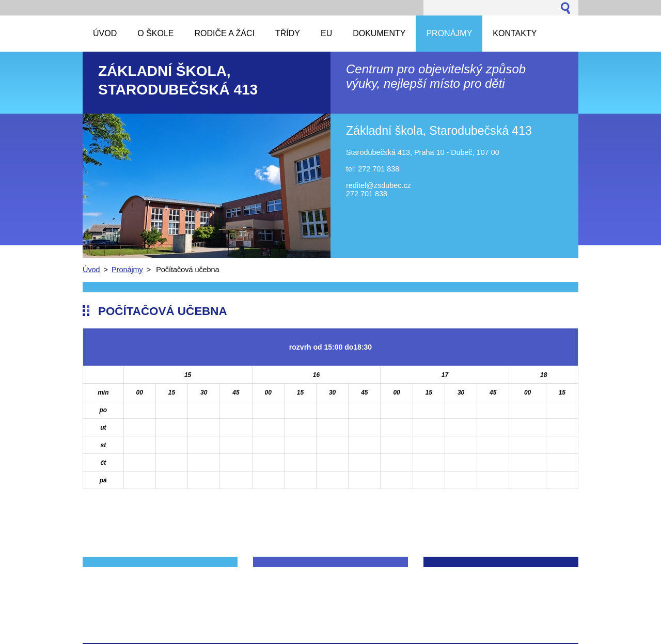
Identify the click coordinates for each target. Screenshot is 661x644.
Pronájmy (127, 270)
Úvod (91, 270)
